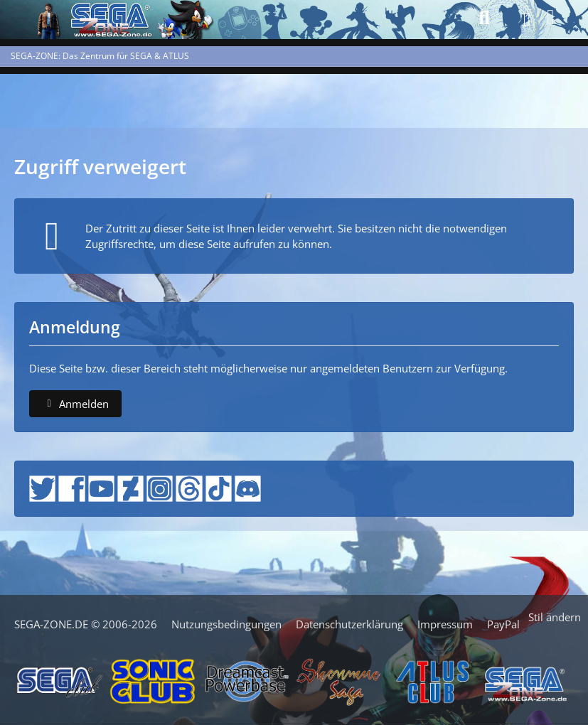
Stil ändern (555, 617)
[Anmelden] (551, 17)
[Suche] (484, 18)
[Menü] (522, 20)
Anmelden (75, 404)
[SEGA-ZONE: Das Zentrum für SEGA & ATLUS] (46, 18)
